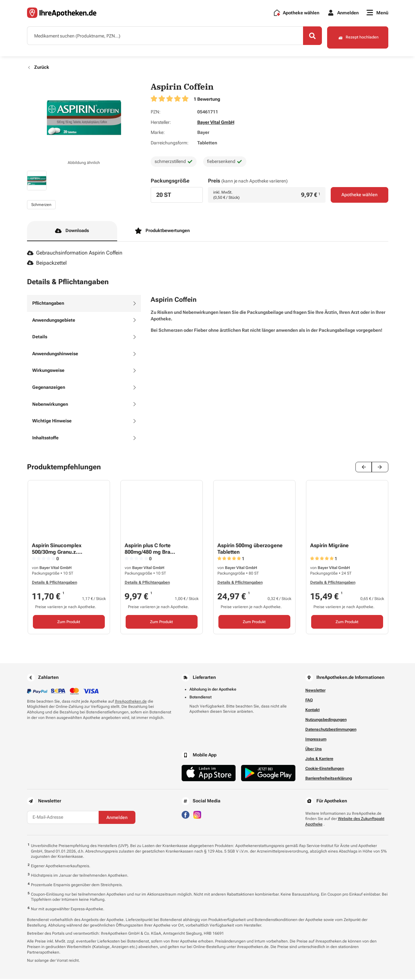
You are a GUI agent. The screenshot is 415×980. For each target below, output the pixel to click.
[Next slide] (380, 468)
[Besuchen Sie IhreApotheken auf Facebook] (186, 815)
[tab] (84, 304)
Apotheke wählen (360, 196)
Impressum (316, 740)
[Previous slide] (364, 468)
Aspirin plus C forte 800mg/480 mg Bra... (150, 550)
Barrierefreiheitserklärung (329, 779)
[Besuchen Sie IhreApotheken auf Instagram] (197, 815)
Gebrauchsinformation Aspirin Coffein (75, 254)
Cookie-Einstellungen (325, 769)
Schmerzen (41, 206)
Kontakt (312, 711)
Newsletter (315, 691)
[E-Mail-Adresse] (63, 818)
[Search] (309, 37)
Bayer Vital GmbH (216, 123)
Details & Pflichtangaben (55, 584)
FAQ (309, 701)
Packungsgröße (170, 182)
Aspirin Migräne (329, 547)
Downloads (72, 232)
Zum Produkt (69, 623)
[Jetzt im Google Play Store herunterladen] (268, 774)
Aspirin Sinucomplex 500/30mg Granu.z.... (57, 550)
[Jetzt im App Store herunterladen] (209, 774)
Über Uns (314, 750)
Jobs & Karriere (319, 760)
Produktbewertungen (162, 232)
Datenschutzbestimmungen (331, 730)
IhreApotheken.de (131, 702)
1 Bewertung (207, 100)
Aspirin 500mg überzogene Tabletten (250, 550)
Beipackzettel (47, 264)
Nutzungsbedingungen (326, 721)
